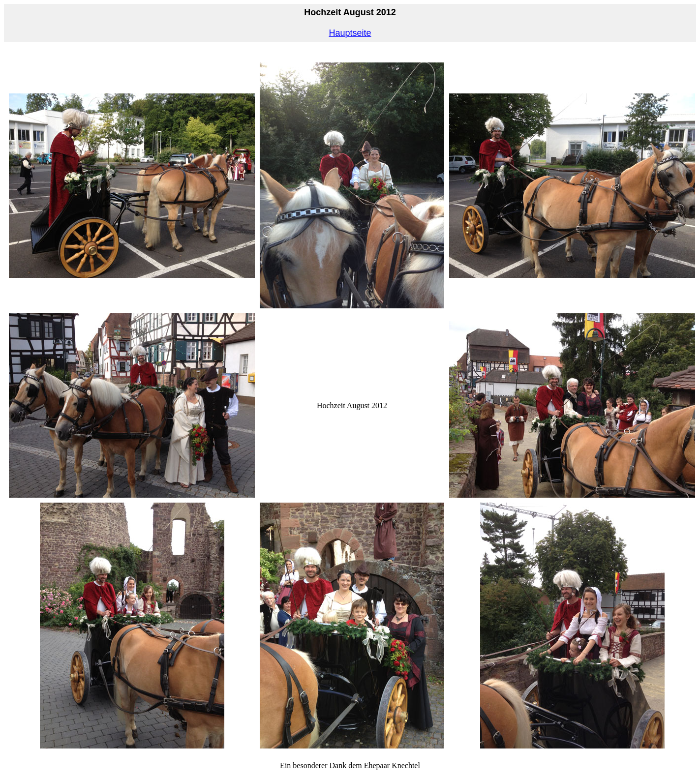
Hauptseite (350, 33)
